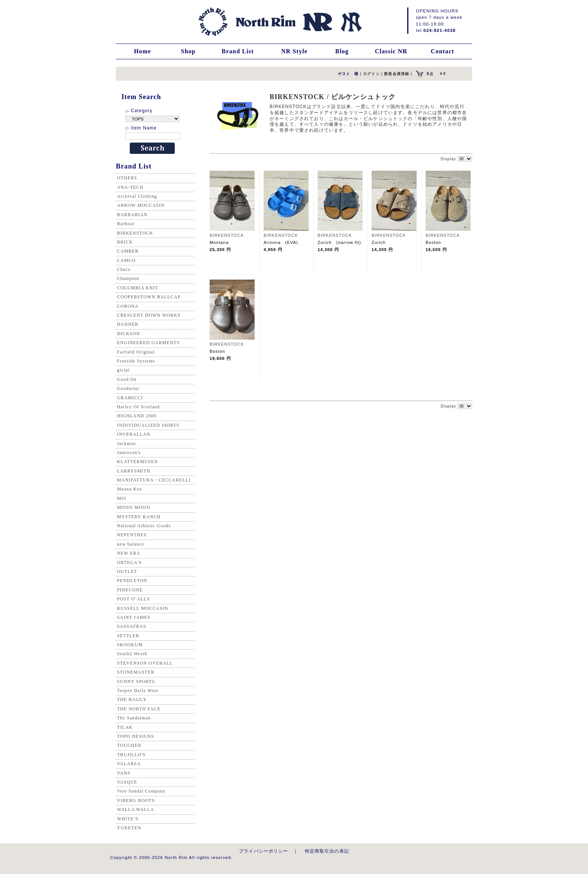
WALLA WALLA (136, 809)
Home (142, 51)
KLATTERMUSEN (137, 462)
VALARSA (129, 764)
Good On (127, 379)
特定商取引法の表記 (327, 851)
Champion (128, 278)
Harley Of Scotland (138, 407)
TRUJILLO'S (131, 755)
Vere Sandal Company (141, 791)
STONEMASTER (136, 672)
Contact (442, 51)
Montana (219, 242)
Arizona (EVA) (281, 242)
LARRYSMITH (134, 471)
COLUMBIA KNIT (138, 288)
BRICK (125, 242)
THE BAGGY (132, 700)
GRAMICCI (130, 398)
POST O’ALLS (133, 599)
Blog (342, 51)
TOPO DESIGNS (136, 736)
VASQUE (127, 782)
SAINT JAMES (134, 617)
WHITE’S (128, 819)
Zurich (381, 242)
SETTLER (128, 636)
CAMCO (126, 260)
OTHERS (127, 178)
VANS (124, 773)
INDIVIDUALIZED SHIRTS (148, 425)
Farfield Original (136, 352)
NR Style (294, 51)
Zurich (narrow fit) (339, 242)
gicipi (123, 370)
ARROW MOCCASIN (141, 205)
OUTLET (127, 572)
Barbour (126, 224)
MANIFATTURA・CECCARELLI (154, 480)
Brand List (238, 51)
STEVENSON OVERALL (145, 663)
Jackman (126, 444)
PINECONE (130, 590)
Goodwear (128, 388)
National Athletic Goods (144, 526)
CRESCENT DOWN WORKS (149, 315)
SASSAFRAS (132, 626)
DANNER (128, 324)
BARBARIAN (132, 215)
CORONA (128, 306)
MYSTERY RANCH (139, 517)
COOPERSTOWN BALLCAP (149, 297)
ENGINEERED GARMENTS (148, 343)
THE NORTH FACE (139, 709)
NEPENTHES (132, 535)
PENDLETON (132, 581)
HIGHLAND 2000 (137, 416)
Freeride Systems (136, 361)
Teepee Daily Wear (138, 690)
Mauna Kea (129, 489)
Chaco (124, 269)
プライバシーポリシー (264, 851)
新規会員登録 (397, 74)
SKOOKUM (130, 645)
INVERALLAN (134, 434)
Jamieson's (129, 453)
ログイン (371, 74)
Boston (436, 242)
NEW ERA (129, 553)
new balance (130, 544)
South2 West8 (132, 654)
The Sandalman (134, 718)
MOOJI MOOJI (134, 507)
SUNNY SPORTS (136, 681)
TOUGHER (129, 745)
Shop (188, 51)
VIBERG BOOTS (136, 800)
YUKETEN (129, 828)
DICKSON (128, 334)
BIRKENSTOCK (135, 233)
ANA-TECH (130, 187)
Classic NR (391, 51)
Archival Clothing (137, 196)
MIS (122, 498)
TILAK (125, 727)
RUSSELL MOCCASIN (142, 608)
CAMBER (128, 251)
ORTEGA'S (129, 563)
